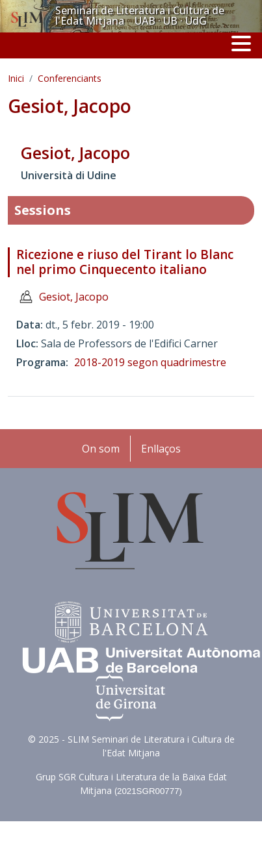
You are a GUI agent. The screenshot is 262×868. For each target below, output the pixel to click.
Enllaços (161, 449)
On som (101, 449)
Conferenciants (70, 78)
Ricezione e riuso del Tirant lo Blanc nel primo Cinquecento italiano (125, 262)
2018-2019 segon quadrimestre (150, 362)
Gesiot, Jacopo (74, 297)
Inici (16, 78)
